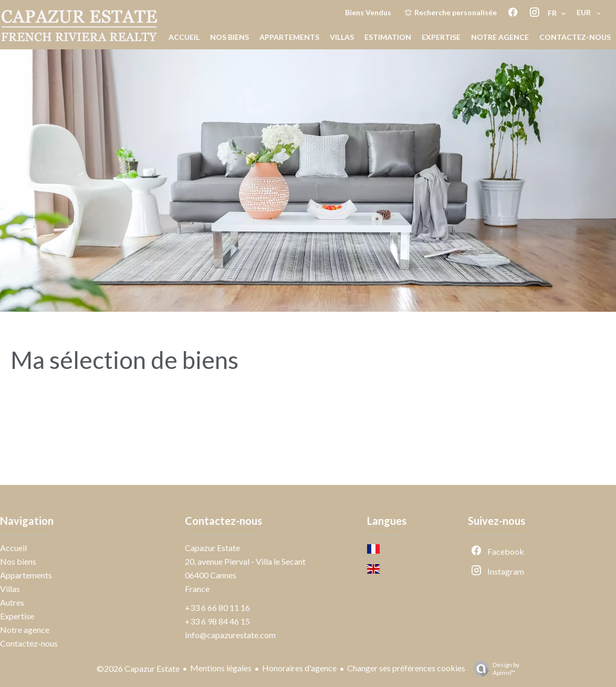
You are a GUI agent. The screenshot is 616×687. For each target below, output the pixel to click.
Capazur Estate (212, 548)
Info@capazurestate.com (230, 635)
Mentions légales (221, 668)
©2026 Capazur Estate (138, 668)
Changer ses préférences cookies (406, 668)
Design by (494, 669)
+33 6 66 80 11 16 (217, 607)
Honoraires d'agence (299, 668)
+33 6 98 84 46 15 (217, 621)
